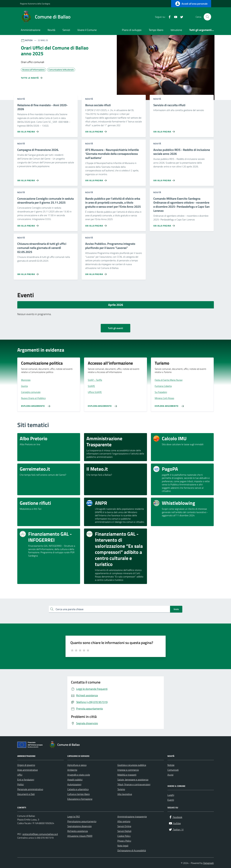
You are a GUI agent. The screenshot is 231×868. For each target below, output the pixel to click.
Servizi (66, 30)
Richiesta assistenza (78, 831)
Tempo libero (156, 30)
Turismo (121, 789)
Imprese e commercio (128, 770)
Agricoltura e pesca (77, 765)
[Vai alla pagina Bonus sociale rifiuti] (97, 130)
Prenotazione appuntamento (82, 821)
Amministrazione (31, 30)
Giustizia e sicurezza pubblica (132, 765)
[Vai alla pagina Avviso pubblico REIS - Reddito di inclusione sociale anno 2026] (165, 179)
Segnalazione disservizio (79, 826)
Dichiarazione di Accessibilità (132, 850)
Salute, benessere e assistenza (133, 780)
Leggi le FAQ (74, 816)
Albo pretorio (124, 821)
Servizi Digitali (124, 831)
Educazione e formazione (80, 799)
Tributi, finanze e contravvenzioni (134, 784)
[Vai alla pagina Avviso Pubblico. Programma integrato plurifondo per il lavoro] (97, 273)
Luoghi (171, 795)
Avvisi (170, 775)
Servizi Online (124, 826)
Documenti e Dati (26, 794)
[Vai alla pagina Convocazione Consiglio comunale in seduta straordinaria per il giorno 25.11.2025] (29, 224)
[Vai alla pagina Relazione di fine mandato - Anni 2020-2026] (29, 130)
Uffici (20, 775)
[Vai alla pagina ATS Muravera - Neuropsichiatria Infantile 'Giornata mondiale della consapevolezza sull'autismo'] (97, 179)
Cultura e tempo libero (78, 794)
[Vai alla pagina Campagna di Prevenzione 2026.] (29, 179)
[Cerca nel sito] (207, 17)
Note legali (123, 846)
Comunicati (173, 770)
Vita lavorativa (125, 794)
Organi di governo (26, 765)
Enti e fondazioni (26, 780)
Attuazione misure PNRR (80, 836)
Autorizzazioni (74, 784)
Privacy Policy (124, 841)
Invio (176, 609)
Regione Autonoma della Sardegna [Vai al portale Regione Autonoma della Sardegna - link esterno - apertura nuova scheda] (35, 4)
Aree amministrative (28, 770)
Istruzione (176, 30)
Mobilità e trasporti (127, 775)
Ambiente (72, 770)
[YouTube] (174, 17)
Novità (51, 30)
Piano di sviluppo (132, 30)
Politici (21, 784)
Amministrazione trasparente (132, 816)
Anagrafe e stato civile (79, 775)
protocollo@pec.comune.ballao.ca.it (40, 834)
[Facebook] (168, 17)
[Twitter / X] (180, 17)
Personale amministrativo (30, 789)
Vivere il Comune (87, 30)
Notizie (171, 765)
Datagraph (209, 863)
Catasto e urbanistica (78, 789)
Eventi (171, 800)
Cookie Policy (124, 836)
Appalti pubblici (75, 780)
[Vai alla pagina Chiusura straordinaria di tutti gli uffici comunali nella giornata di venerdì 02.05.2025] (29, 273)
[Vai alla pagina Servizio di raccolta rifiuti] (165, 130)
